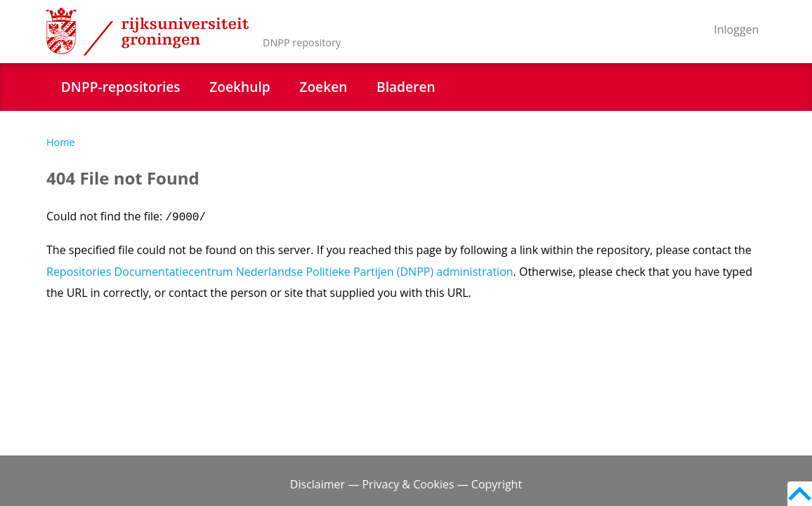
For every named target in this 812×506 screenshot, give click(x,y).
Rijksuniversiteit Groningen (148, 32)
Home (61, 142)
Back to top (800, 494)
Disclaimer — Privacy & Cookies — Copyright (406, 484)
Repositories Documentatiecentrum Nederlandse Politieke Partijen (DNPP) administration (280, 272)
